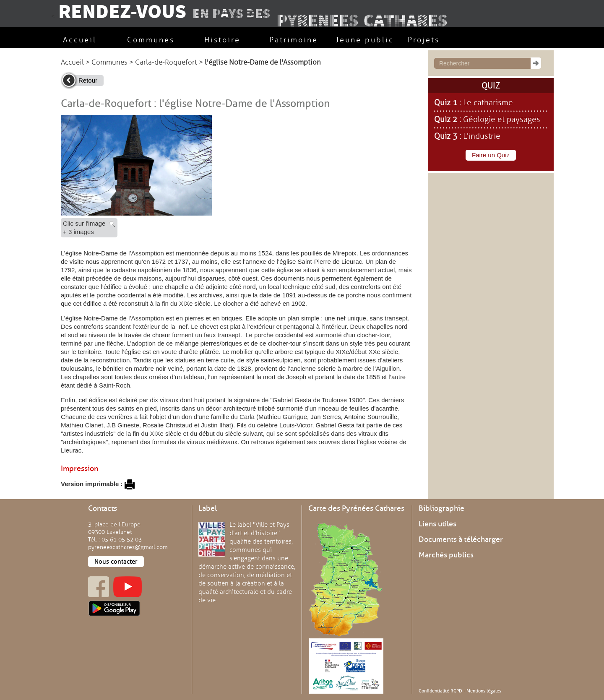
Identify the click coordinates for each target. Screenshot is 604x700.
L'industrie (482, 136)
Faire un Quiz (491, 155)
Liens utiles (437, 524)
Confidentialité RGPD (440, 691)
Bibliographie (441, 508)
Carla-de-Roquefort (166, 62)
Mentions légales (484, 691)
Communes (109, 62)
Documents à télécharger (461, 539)
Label (208, 508)
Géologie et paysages (502, 120)
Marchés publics (446, 555)
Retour (88, 80)
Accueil (72, 62)
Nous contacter (116, 562)
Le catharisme (488, 103)
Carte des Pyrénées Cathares (356, 508)
